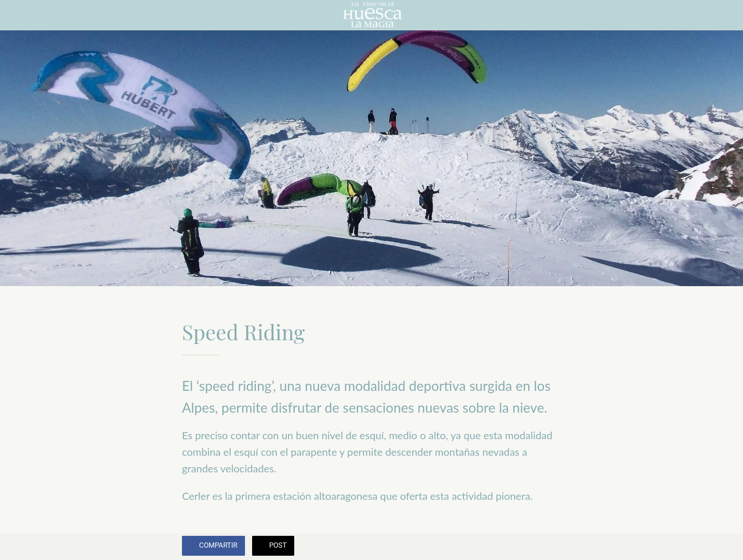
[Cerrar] (19, 15)
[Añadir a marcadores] (550, 547)
